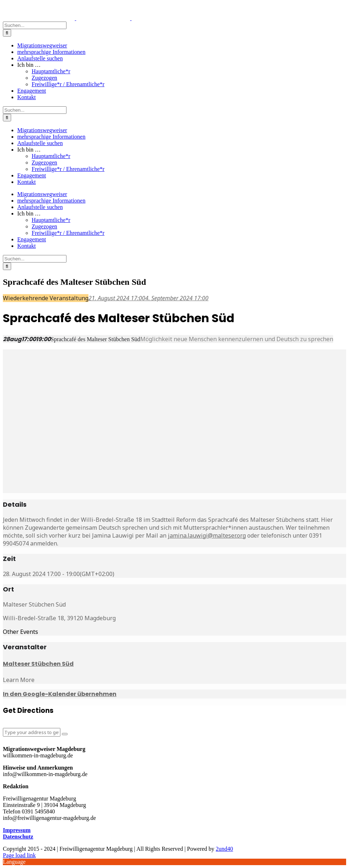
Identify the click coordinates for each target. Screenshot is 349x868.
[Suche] (7, 33)
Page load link (19, 855)
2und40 (224, 849)
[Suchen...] (35, 25)
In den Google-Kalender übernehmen (60, 694)
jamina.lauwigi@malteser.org (207, 535)
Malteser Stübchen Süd (38, 664)
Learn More (19, 680)
